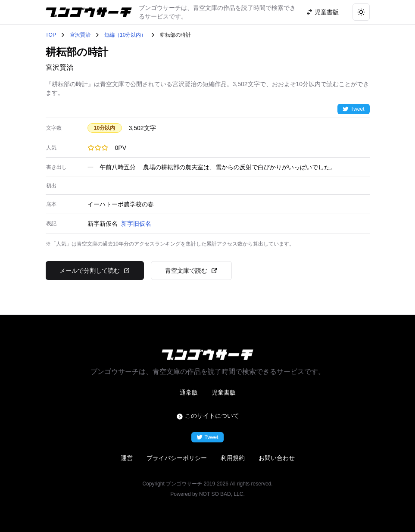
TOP (51, 35)
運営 (127, 458)
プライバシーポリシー (177, 458)
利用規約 (233, 458)
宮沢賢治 (80, 35)
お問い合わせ (277, 458)
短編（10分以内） (125, 35)
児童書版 (224, 392)
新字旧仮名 (136, 224)
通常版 (189, 392)
